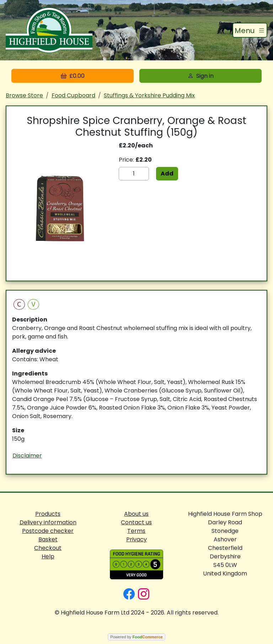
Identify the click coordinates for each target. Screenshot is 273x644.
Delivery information (48, 522)
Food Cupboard (73, 95)
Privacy (136, 539)
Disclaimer (27, 456)
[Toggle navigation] (250, 30)
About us (136, 514)
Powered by (136, 637)
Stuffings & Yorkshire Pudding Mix (149, 95)
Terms (136, 531)
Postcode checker (48, 531)
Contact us (136, 522)
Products (48, 514)
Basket (48, 539)
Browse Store (24, 95)
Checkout (48, 548)
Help (48, 556)
